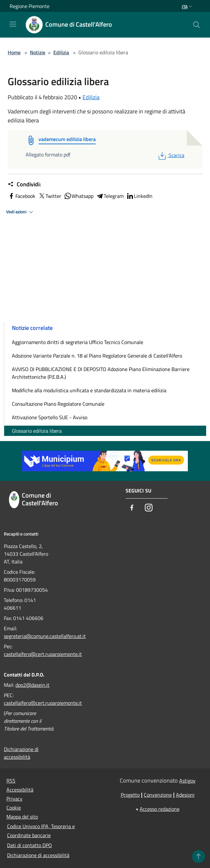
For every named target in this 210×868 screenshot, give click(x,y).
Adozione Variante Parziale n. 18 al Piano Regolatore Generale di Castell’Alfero (97, 356)
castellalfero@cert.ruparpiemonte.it (43, 654)
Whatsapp (79, 196)
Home (14, 52)
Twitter (50, 196)
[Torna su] (198, 856)
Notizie (38, 52)
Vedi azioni (21, 212)
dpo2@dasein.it (32, 685)
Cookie (14, 808)
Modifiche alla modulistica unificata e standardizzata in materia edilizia (89, 390)
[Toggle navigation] (13, 24)
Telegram (110, 196)
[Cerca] (197, 25)
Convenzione (158, 795)
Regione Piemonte (30, 6)
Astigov (187, 781)
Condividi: (24, 184)
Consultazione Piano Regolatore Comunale (58, 404)
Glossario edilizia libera (37, 431)
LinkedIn (139, 196)
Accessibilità (20, 790)
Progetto (130, 795)
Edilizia (61, 52)
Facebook (22, 196)
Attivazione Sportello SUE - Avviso (50, 417)
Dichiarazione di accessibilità (21, 753)
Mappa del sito (22, 817)
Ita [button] (188, 7)
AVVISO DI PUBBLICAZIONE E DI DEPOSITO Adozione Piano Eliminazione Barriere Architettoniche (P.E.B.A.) (101, 373)
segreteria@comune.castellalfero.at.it (45, 636)
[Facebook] (132, 508)
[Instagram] (149, 508)
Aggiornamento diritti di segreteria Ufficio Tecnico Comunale (78, 342)
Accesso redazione (160, 809)
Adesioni (185, 795)
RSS (11, 781)
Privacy (14, 799)
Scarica (171, 155)
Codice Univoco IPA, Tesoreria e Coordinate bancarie (41, 831)
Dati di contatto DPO (30, 845)
